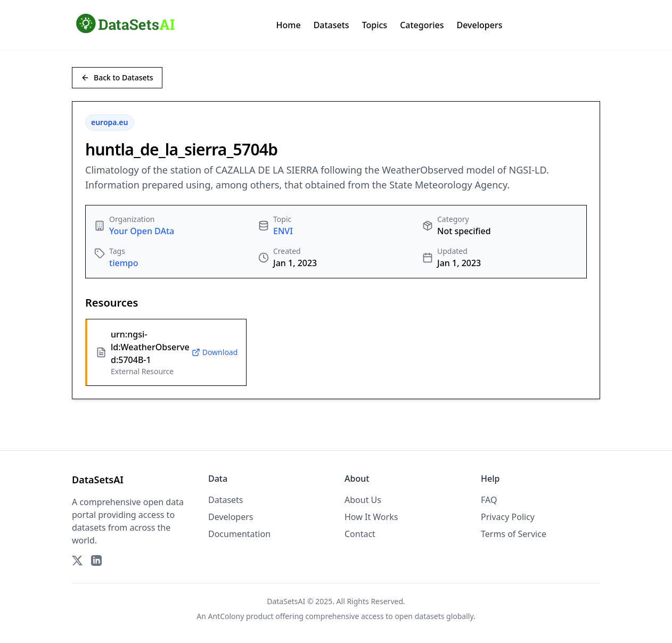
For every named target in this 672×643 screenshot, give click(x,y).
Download (215, 352)
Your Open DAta (142, 231)
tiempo (124, 263)
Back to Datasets (117, 77)
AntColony (226, 616)
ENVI (283, 231)
